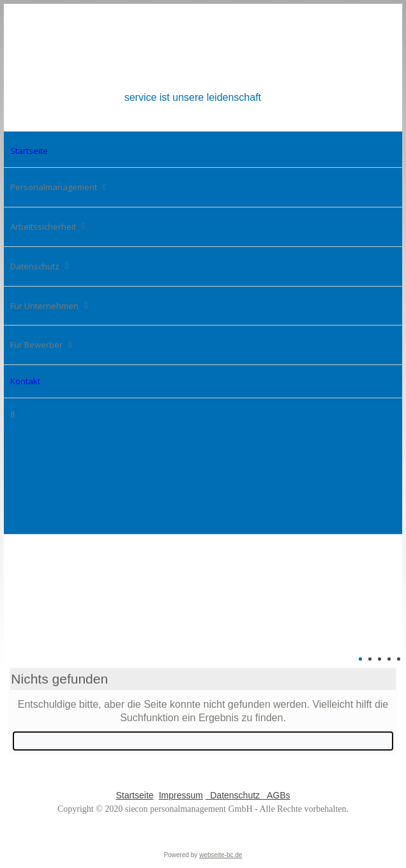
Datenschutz (234, 795)
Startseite (134, 795)
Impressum (181, 795)
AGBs (276, 795)
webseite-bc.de (221, 855)
